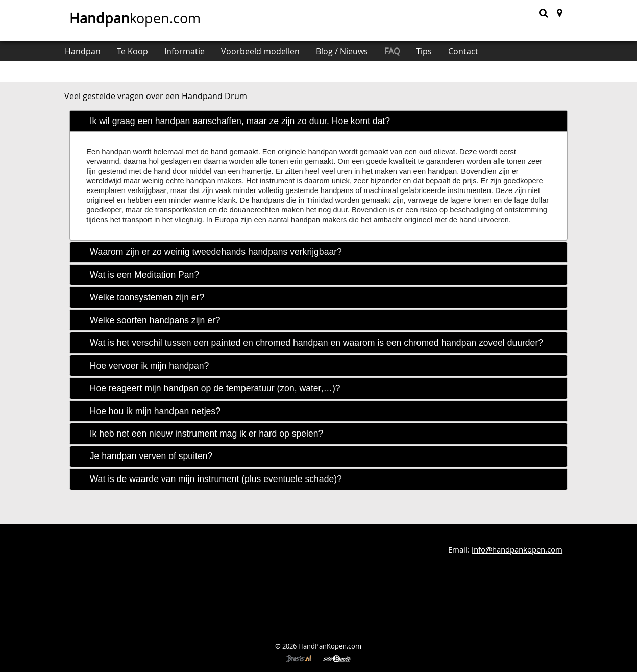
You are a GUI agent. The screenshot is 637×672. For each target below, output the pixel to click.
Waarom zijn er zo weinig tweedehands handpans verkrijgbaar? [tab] (216, 252)
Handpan (83, 51)
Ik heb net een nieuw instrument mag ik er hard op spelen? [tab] (207, 434)
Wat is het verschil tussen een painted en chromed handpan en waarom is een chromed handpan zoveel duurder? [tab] (316, 343)
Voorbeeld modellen (260, 51)
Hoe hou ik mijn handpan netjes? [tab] (155, 411)
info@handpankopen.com (517, 550)
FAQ (392, 51)
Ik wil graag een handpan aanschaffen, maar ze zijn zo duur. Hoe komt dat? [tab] (240, 121)
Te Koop (132, 51)
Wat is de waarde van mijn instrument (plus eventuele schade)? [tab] (216, 479)
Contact (463, 51)
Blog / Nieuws (342, 51)
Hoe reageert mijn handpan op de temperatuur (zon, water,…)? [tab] (215, 388)
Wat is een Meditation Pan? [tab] (145, 275)
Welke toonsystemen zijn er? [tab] (147, 297)
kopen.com (135, 18)
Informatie (185, 51)
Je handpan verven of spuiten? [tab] (151, 456)
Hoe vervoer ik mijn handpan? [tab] (150, 366)
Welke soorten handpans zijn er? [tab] (155, 320)
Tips (424, 51)
